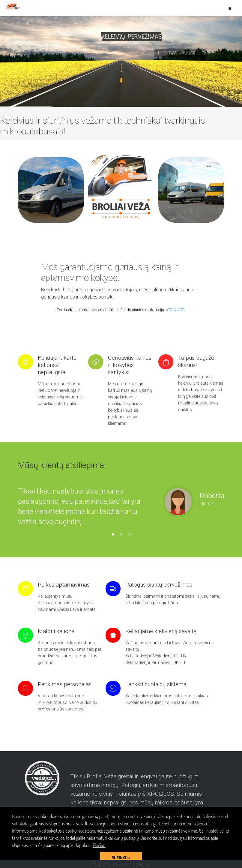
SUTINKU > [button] (121, 857)
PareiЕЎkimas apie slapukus (121, 864)
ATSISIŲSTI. (176, 310)
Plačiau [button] (99, 845)
